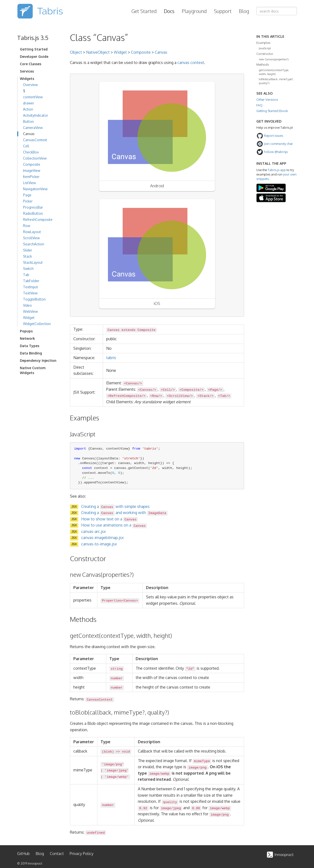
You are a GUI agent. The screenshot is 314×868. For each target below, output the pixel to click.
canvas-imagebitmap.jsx (102, 538)
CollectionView (35, 158)
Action (28, 109)
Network (27, 338)
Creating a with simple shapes (115, 506)
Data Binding (31, 353)
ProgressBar (33, 207)
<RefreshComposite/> (126, 396)
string (117, 669)
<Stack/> (205, 396)
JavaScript (265, 48)
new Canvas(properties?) (274, 59)
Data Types (30, 346)
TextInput (31, 287)
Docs (169, 11)
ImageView (32, 170)
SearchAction (34, 244)
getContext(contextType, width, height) (274, 72)
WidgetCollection (37, 324)
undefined (96, 833)
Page (27, 195)
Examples (263, 43)
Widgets (27, 79)
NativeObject (98, 52)
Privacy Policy (82, 854)
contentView (33, 97)
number (117, 678)
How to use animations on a (114, 525)
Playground (194, 11)
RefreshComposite (38, 220)
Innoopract (35, 863)
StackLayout (33, 262)
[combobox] (277, 11)
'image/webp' (117, 777)
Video (27, 305)
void (126, 752)
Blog (244, 11)
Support (223, 11)
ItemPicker (31, 177)
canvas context (191, 63)
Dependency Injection (38, 360)
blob (108, 752)
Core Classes (31, 64)
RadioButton (33, 213)
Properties (112, 601)
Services (27, 71)
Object (76, 52)
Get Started (144, 11)
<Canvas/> (133, 384)
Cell (26, 146)
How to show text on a (110, 519)
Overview (30, 85)
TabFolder (31, 281)
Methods (263, 64)
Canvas (29, 134)
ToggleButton (34, 299)
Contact (57, 854)
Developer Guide (34, 57)
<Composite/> (192, 390)
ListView (29, 183)
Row (27, 226)
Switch (28, 269)
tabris (111, 358)
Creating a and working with (124, 513)
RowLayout (32, 232)
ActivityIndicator (36, 115)
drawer (29, 103)
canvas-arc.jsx (93, 531)
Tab (26, 275)
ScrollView (31, 238)
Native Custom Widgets (33, 370)
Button (28, 121)
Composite (32, 164)
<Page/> (215, 390)
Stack (27, 256)
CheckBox (31, 152)
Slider (28, 250)
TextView (30, 293)
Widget (29, 318)
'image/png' (113, 764)
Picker (28, 201)
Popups (26, 331)
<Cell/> (168, 390)
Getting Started (34, 49)
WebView (30, 311)
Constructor (265, 54)
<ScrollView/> (180, 396)
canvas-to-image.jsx (99, 544)
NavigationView (35, 189)
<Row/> (156, 396)
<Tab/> (224, 396)
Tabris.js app (277, 170)
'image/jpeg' (117, 771)
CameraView (33, 128)
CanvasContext (35, 140)
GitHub (23, 854)
